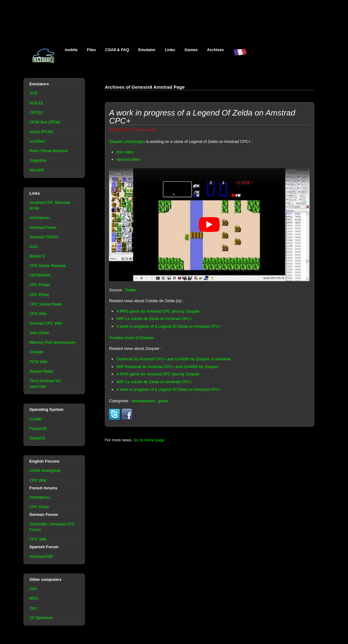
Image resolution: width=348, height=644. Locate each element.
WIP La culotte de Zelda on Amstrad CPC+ (154, 319)
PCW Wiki (38, 362)
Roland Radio (42, 371)
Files (91, 50)
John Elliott (39, 333)
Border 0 (37, 256)
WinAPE (37, 170)
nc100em (38, 141)
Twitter (131, 290)
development (143, 401)
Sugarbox (38, 160)
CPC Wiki (38, 314)
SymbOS (38, 438)
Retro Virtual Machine (49, 151)
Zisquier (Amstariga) (127, 142)
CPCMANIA (40, 275)
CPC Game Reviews (48, 266)
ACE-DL (37, 103)
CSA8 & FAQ (117, 50)
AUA (34, 247)
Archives (216, 50)
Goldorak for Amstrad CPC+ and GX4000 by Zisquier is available (174, 359)
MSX (34, 598)
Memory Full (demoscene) (53, 342)
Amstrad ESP (42, 556)
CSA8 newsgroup (45, 470)
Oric (33, 608)
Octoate (36, 352)
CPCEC (36, 113)
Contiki (36, 419)
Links (170, 50)
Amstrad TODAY (44, 237)
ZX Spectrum (41, 618)
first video (125, 152)
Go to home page (149, 440)
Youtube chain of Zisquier (131, 338)
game (163, 401)
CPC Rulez (39, 295)
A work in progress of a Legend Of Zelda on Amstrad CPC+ (168, 326)
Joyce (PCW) (41, 132)
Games (191, 50)
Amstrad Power (43, 227)
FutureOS (38, 429)
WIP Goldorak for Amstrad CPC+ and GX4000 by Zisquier (167, 367)
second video (128, 159)
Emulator (147, 50)
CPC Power (40, 285)
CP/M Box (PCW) (45, 122)
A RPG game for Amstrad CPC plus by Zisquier (158, 311)
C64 (33, 589)
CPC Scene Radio (46, 304)
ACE (34, 93)
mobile (71, 50)
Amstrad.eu (40, 218)
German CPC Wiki (46, 323)
